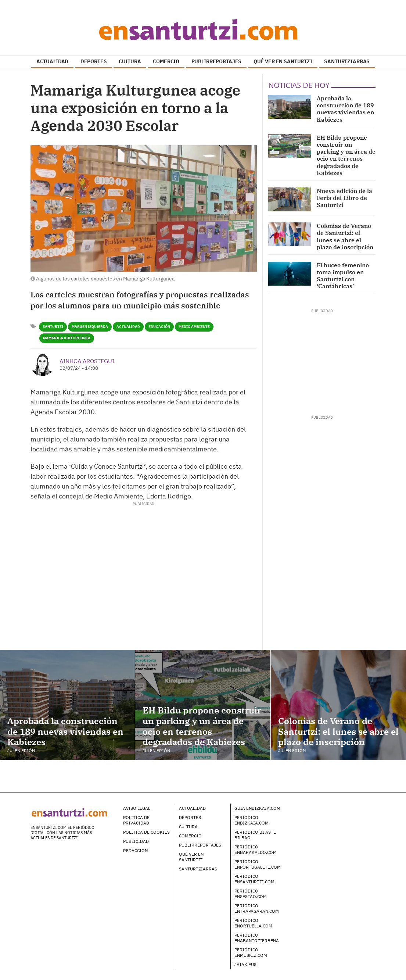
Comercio (190, 836)
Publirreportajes (200, 845)
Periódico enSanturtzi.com (254, 879)
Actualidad (128, 327)
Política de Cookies (146, 832)
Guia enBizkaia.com (257, 808)
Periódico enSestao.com (251, 894)
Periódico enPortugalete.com (258, 864)
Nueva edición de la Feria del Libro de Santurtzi (344, 198)
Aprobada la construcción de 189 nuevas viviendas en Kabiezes (345, 109)
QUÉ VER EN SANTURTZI (283, 61)
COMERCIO (166, 61)
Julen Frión (21, 750)
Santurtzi (53, 327)
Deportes (190, 817)
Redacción (135, 850)
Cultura (188, 827)
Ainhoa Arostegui (87, 361)
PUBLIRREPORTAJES (217, 61)
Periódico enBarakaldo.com (256, 850)
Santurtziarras (198, 869)
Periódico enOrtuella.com (253, 923)
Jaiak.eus (245, 964)
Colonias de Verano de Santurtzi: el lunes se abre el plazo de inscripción (345, 236)
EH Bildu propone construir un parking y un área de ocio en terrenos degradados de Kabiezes (346, 155)
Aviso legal (137, 808)
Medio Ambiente (194, 327)
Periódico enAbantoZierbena (257, 938)
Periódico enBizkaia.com (251, 820)
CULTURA (130, 61)
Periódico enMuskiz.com (251, 952)
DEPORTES (94, 61)
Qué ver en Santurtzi (191, 857)
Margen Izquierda (90, 327)
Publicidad (136, 841)
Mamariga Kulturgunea (67, 338)
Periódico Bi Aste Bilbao (255, 835)
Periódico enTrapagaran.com (257, 908)
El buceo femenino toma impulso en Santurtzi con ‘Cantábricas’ (343, 276)
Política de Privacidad (136, 820)
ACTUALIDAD (53, 61)
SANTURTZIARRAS (347, 61)
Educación (159, 327)
